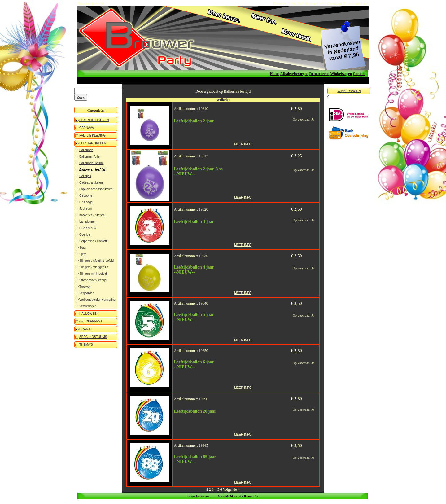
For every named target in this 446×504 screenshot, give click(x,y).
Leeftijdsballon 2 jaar (194, 121)
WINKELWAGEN (349, 91)
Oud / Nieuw (88, 228)
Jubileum (85, 209)
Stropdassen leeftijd (93, 280)
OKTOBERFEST (91, 321)
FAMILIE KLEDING (92, 136)
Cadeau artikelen (91, 183)
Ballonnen (86, 150)
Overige (85, 235)
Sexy (83, 248)
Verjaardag (87, 293)
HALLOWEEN (89, 314)
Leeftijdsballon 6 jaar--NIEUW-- (194, 364)
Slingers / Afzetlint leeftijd (96, 261)
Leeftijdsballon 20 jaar (195, 411)
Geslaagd (86, 202)
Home (275, 74)
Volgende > (231, 489)
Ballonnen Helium (91, 163)
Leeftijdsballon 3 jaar (194, 222)
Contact (359, 74)
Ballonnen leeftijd (92, 170)
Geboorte (86, 196)
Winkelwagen (341, 74)
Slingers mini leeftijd (93, 274)
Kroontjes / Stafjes (92, 215)
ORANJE (86, 329)
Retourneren (319, 74)
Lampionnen (88, 222)
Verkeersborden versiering (97, 300)
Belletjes (85, 176)
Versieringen (88, 306)
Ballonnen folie (90, 157)
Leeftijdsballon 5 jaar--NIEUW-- (194, 317)
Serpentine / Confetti (93, 241)
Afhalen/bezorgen (294, 74)
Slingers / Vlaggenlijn (94, 267)
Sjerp (83, 254)
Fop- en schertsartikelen (96, 189)
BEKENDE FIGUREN (94, 120)
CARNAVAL (87, 128)
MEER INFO (243, 144)
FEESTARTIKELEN (93, 143)
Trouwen (85, 287)
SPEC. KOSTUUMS (93, 337)
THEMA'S (86, 345)
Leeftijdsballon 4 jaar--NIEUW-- (194, 270)
